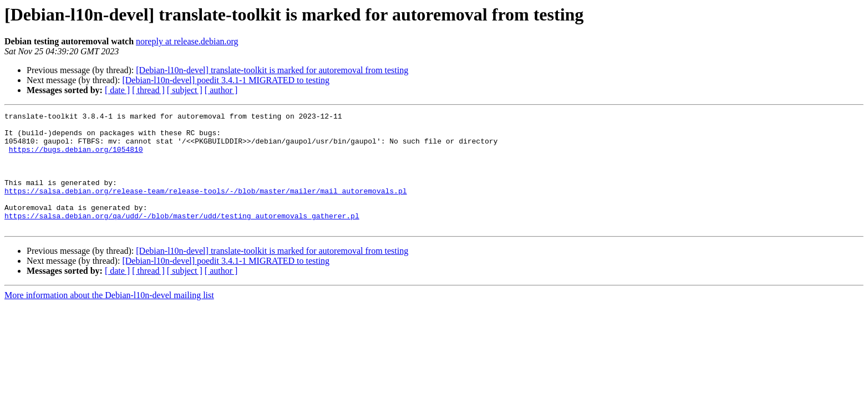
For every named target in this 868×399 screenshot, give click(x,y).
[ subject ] (185, 90)
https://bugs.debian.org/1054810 (76, 157)
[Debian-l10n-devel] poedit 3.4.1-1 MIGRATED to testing (226, 80)
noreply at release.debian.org (187, 41)
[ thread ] (148, 90)
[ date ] (117, 90)
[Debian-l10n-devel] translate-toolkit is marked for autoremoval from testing (272, 70)
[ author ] (221, 90)
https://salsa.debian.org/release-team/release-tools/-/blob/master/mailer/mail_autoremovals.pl (205, 207)
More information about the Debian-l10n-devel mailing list (109, 318)
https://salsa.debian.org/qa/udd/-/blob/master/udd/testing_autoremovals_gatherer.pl (182, 237)
